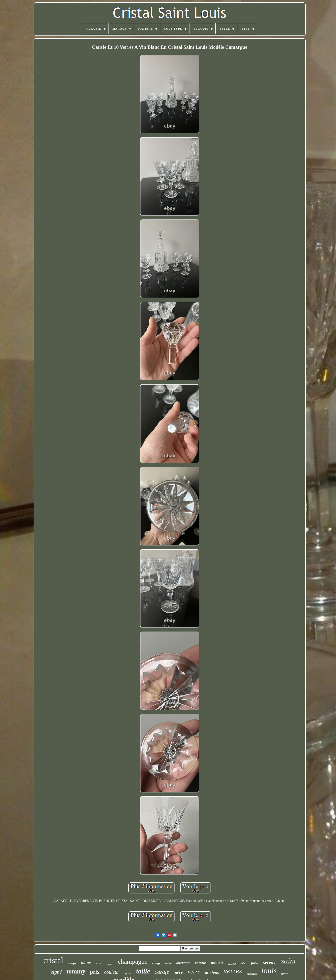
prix (95, 972)
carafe (162, 972)
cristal (53, 961)
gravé (285, 973)
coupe (72, 963)
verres (233, 971)
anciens (212, 972)
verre (194, 971)
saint (288, 961)
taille (168, 963)
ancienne (183, 963)
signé (56, 972)
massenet (252, 974)
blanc (86, 963)
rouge (156, 963)
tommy (76, 971)
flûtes (255, 963)
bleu (244, 963)
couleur (112, 972)
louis (269, 971)
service (270, 963)
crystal (128, 973)
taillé (143, 971)
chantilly (232, 964)
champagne (133, 961)
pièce (178, 972)
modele (217, 963)
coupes (110, 964)
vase (98, 963)
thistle (201, 963)
